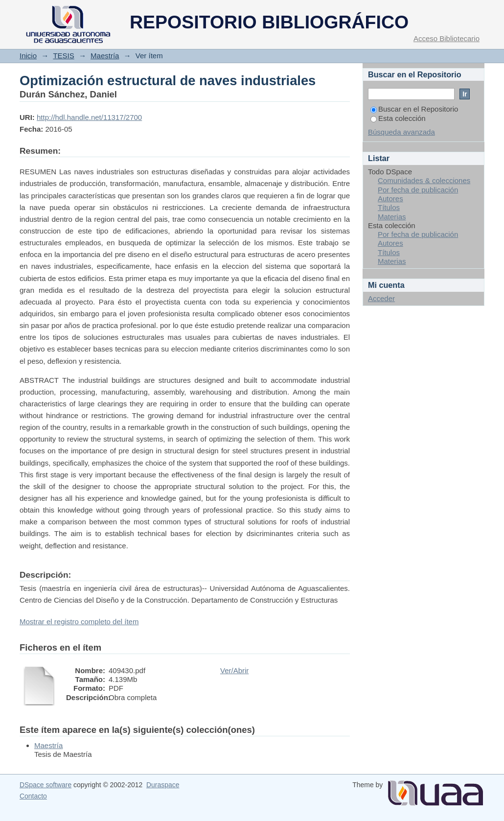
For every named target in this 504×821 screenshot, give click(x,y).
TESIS (63, 56)
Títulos (389, 207)
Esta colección (398, 118)
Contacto (33, 796)
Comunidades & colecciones (424, 180)
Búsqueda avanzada (401, 132)
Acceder (381, 298)
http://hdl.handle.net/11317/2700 (89, 117)
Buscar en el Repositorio (414, 109)
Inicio (28, 56)
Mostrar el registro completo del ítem (79, 622)
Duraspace (163, 785)
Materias (392, 217)
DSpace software (46, 785)
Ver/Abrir (234, 670)
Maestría (105, 56)
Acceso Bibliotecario (447, 38)
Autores (390, 199)
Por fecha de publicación (418, 190)
